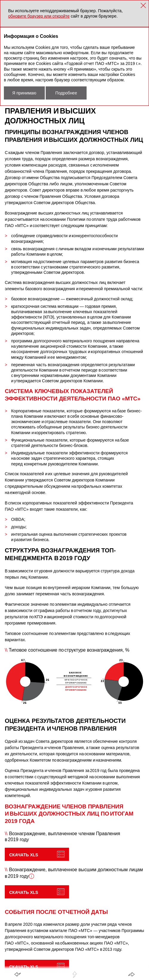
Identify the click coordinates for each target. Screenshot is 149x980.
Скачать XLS (24, 855)
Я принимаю (24, 93)
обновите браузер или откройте (39, 16)
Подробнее (66, 93)
